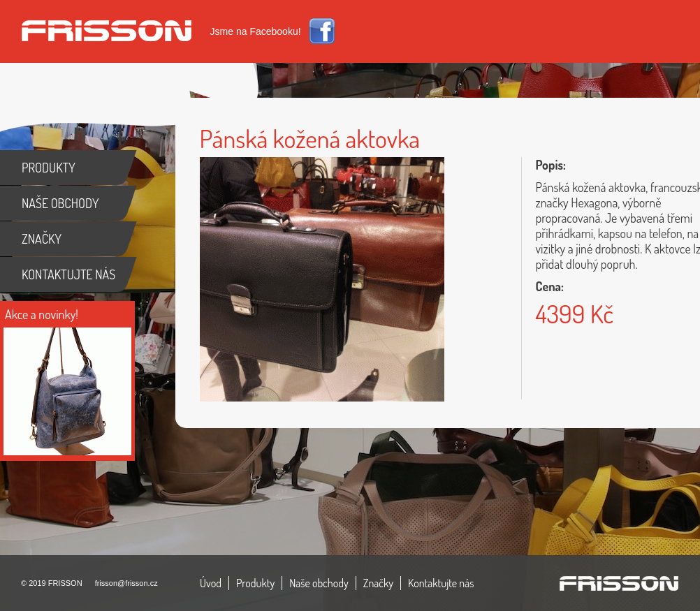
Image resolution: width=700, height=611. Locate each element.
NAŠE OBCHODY (60, 203)
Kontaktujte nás (441, 583)
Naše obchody (319, 583)
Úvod (211, 583)
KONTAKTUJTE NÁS (68, 274)
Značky (378, 583)
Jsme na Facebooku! (256, 31)
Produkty (255, 583)
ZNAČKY (42, 239)
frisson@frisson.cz (126, 583)
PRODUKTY (49, 168)
